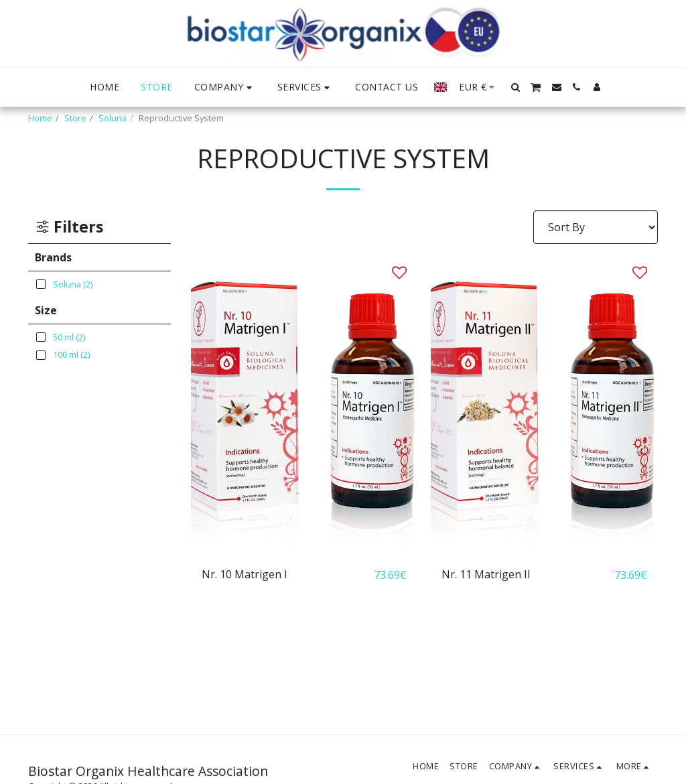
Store (75, 118)
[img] (304, 405)
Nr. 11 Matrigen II (486, 575)
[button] (225, 87)
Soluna (113, 118)
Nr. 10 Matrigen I (245, 575)
